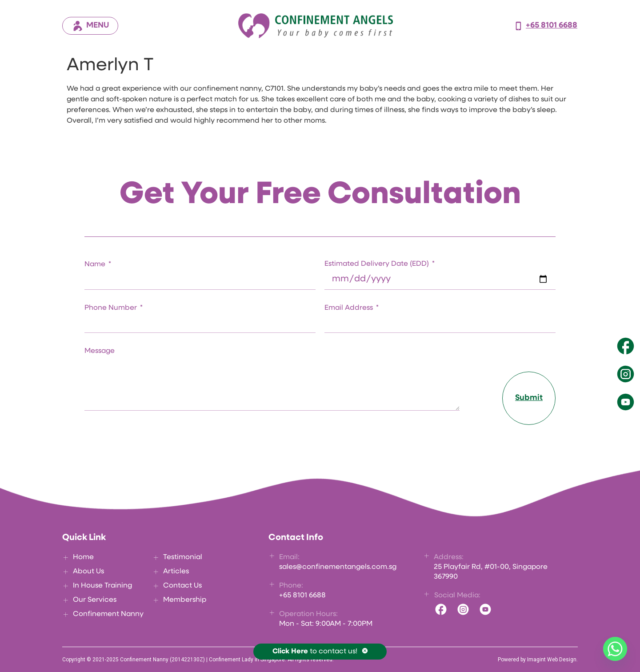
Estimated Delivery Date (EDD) (378, 264)
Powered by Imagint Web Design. (538, 660)
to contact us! (315, 652)
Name (96, 264)
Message (100, 351)
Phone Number (112, 308)
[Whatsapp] (615, 649)
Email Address (350, 308)
